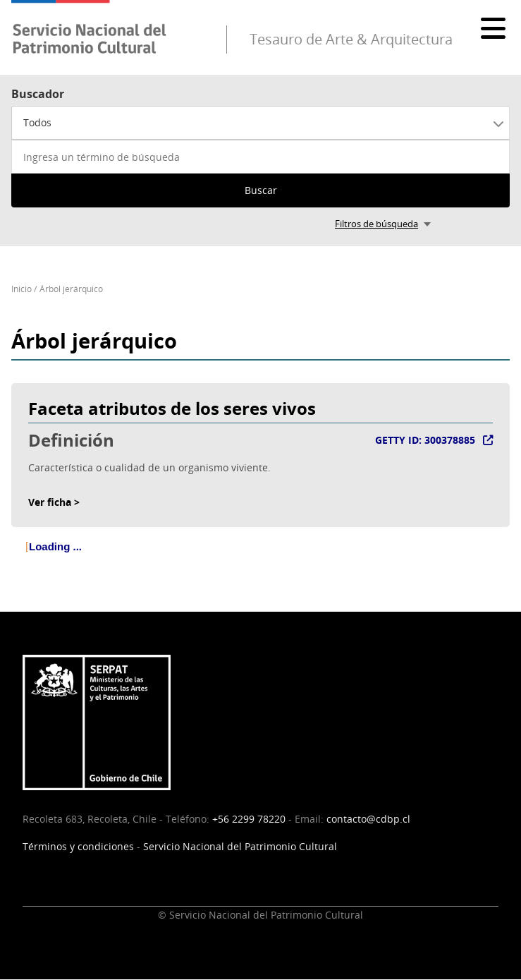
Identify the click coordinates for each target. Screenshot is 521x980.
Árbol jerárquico (71, 289)
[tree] (260, 558)
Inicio (22, 289)
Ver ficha (50, 502)
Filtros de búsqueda (376, 224)
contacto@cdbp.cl (368, 819)
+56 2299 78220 (249, 819)
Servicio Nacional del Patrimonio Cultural (240, 846)
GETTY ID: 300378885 (425, 440)
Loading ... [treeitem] (55, 546)
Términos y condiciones (78, 846)
